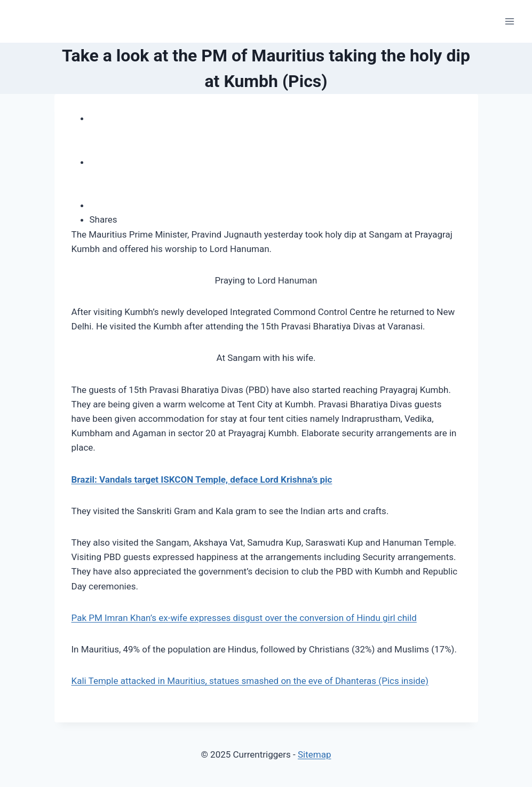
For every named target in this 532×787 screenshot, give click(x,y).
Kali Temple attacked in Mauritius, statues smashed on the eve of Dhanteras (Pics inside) (250, 681)
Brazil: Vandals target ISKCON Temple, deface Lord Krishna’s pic (202, 479)
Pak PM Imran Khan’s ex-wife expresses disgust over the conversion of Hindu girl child (244, 618)
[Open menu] (509, 21)
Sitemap (315, 754)
